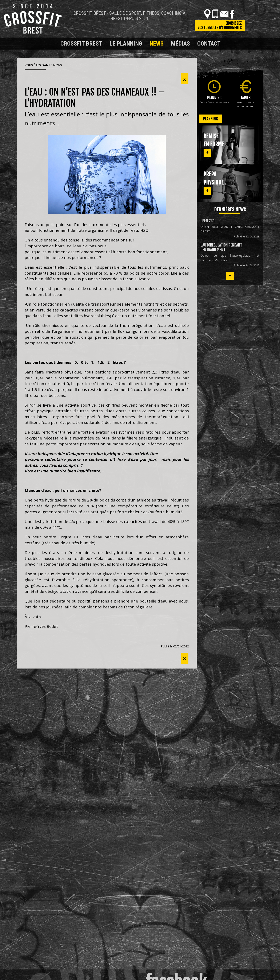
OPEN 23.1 (208, 221)
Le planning (126, 44)
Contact (209, 44)
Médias (180, 44)
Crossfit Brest (81, 44)
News (157, 44)
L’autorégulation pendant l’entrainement (221, 247)
